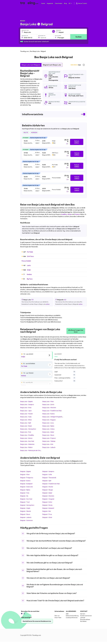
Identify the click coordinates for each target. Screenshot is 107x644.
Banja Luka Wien (48, 401)
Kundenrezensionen (86, 616)
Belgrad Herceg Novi (27, 505)
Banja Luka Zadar (48, 432)
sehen (48, 304)
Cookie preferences (72, 618)
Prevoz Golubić (26, 261)
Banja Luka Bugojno (49, 420)
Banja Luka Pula (26, 432)
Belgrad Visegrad (48, 499)
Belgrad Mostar (48, 487)
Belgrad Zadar (47, 493)
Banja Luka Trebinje (49, 441)
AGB (67, 614)
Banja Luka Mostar (26, 414)
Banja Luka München (49, 408)
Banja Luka (51, 76)
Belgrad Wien (25, 474)
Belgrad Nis (24, 496)
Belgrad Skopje (48, 490)
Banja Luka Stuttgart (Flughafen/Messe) (55, 417)
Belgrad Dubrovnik (26, 487)
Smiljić (29, 270)
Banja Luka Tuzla (26, 417)
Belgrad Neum (25, 514)
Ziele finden (59, 3)
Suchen (79, 37)
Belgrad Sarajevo (48, 471)
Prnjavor (77, 214)
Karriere (83, 614)
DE (71, 3)
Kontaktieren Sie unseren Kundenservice (37, 621)
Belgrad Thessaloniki (49, 478)
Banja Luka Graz (26, 408)
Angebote (50, 3)
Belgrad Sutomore (26, 520)
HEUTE (26, 132)
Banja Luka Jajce (26, 411)
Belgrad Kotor (47, 502)
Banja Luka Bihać (26, 420)
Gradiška (64, 214)
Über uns (57, 616)
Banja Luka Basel (26, 426)
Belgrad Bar (47, 511)
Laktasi (69, 214)
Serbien (77, 78)
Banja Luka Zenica (26, 438)
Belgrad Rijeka (25, 490)
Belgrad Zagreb (25, 471)
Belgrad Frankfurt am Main (51, 484)
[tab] (54, 142)
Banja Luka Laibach (49, 447)
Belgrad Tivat (25, 502)
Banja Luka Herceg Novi (28, 429)
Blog (65, 3)
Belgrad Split (47, 481)
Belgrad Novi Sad (26, 499)
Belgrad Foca (47, 514)
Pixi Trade (30, 252)
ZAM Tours (30, 256)
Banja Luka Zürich (48, 404)
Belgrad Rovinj (47, 505)
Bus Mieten (83, 621)
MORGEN (34, 132)
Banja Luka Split (26, 423)
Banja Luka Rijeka (48, 426)
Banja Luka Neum (48, 435)
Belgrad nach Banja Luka (52, 65)
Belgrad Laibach (26, 517)
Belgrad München (48, 496)
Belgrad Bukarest (48, 508)
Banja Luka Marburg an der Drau (31, 450)
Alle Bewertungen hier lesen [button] (76, 331)
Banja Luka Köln (48, 444)
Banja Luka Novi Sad (27, 441)
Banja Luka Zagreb (26, 401)
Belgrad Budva (25, 481)
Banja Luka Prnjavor (49, 438)
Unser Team (58, 618)
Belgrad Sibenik (25, 511)
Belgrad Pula (25, 493)
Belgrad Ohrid (47, 517)
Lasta (29, 265)
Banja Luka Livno (48, 423)
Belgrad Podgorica (27, 478)
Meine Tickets (81, 3)
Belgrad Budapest (26, 484)
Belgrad (71, 78)
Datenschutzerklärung (72, 616)
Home (43, 3)
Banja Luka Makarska (27, 444)
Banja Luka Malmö (26, 447)
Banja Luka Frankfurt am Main (52, 411)
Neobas (29, 274)
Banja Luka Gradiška (27, 435)
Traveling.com (37, 635)
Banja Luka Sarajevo (27, 404)
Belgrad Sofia (47, 474)
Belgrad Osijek (25, 508)
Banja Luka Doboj (48, 429)
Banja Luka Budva (48, 414)
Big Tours (30, 279)
